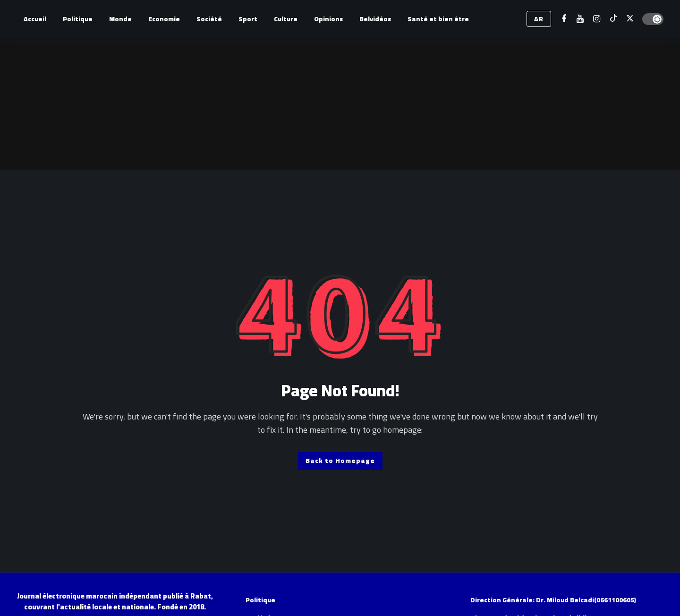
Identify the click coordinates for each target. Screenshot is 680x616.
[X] (630, 19)
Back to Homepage (340, 461)
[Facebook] (564, 19)
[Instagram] (597, 19)
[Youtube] (580, 19)
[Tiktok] (613, 19)
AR (539, 19)
